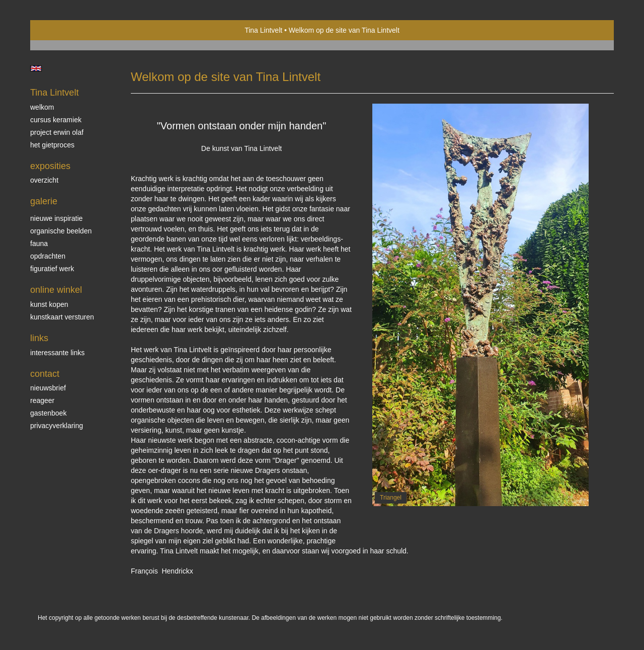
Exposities (50, 166)
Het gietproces (52, 145)
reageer (42, 400)
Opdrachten (48, 256)
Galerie (44, 201)
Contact (45, 374)
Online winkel (56, 290)
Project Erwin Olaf (57, 132)
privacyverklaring (57, 426)
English (36, 68)
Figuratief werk (52, 269)
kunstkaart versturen (62, 317)
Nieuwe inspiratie (56, 218)
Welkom (42, 107)
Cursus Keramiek (56, 120)
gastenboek (48, 413)
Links (39, 338)
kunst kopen (49, 304)
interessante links (57, 353)
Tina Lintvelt (263, 30)
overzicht (44, 180)
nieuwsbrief (48, 388)
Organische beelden (61, 231)
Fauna (39, 243)
